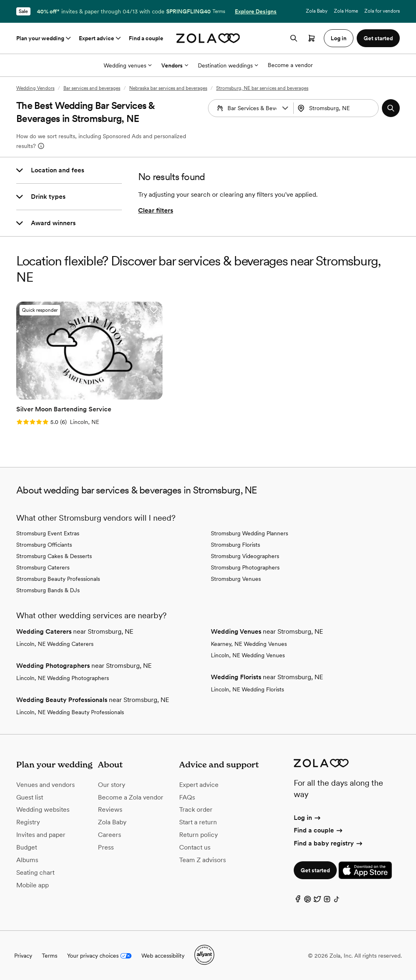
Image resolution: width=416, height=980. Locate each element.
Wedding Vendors (35, 88)
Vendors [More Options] (175, 65)
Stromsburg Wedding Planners (249, 533)
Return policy (198, 834)
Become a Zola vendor (131, 796)
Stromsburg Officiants (44, 544)
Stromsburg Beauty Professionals (58, 578)
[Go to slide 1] (76, 393)
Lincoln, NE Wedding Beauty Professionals (70, 712)
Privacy (23, 955)
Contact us (195, 847)
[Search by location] (339, 108)
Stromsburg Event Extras (48, 533)
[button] (285, 108)
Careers (109, 834)
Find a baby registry (329, 842)
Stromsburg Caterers (43, 567)
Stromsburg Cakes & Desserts (54, 556)
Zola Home (346, 11)
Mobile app (32, 884)
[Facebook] (298, 900)
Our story (112, 784)
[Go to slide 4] (95, 393)
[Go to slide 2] (82, 393)
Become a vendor (290, 65)
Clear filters (156, 210)
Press (106, 847)
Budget (27, 847)
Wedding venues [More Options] (128, 65)
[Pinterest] (308, 900)
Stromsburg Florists (235, 544)
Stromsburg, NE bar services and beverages (262, 88)
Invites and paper (41, 834)
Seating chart (35, 872)
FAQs (187, 796)
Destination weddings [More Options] (228, 65)
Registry (28, 822)
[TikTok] (337, 900)
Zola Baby (317, 11)
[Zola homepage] (208, 38)
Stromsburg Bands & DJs (48, 590)
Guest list (30, 796)
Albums (27, 859)
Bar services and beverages (92, 88)
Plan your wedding (44, 38)
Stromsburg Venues (236, 578)
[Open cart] (312, 38)
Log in (308, 817)
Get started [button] (378, 38)
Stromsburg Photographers (245, 567)
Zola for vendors (382, 11)
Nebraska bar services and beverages (168, 88)
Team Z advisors (203, 859)
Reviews (110, 809)
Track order (196, 809)
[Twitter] (317, 900)
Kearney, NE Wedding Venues (249, 643)
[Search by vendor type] (252, 108)
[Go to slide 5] (102, 393)
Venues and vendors (45, 784)
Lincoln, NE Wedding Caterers (55, 643)
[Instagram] (327, 900)
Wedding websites (43, 809)
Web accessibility (163, 955)
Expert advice (101, 38)
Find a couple (146, 38)
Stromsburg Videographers (245, 556)
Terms (219, 11)
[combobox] (337, 108)
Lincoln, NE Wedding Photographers (63, 678)
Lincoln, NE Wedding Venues (248, 655)
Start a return (198, 822)
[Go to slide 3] (89, 393)
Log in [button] (339, 38)
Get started (315, 870)
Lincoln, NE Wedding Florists (247, 689)
